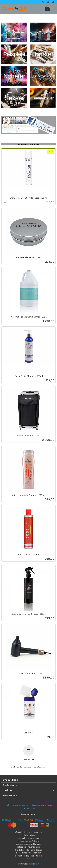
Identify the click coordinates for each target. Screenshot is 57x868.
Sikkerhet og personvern (43, 805)
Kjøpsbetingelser (21, 805)
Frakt (8, 805)
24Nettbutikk (34, 864)
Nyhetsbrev (30, 808)
